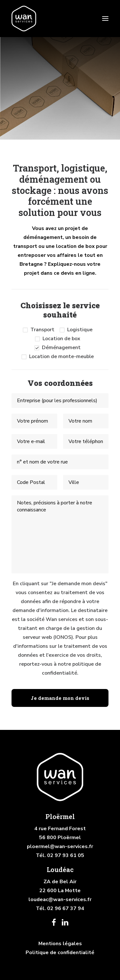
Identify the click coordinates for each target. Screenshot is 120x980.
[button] (105, 19)
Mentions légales (60, 944)
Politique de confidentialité (60, 953)
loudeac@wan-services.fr (60, 900)
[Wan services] (24, 19)
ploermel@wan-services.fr (60, 846)
